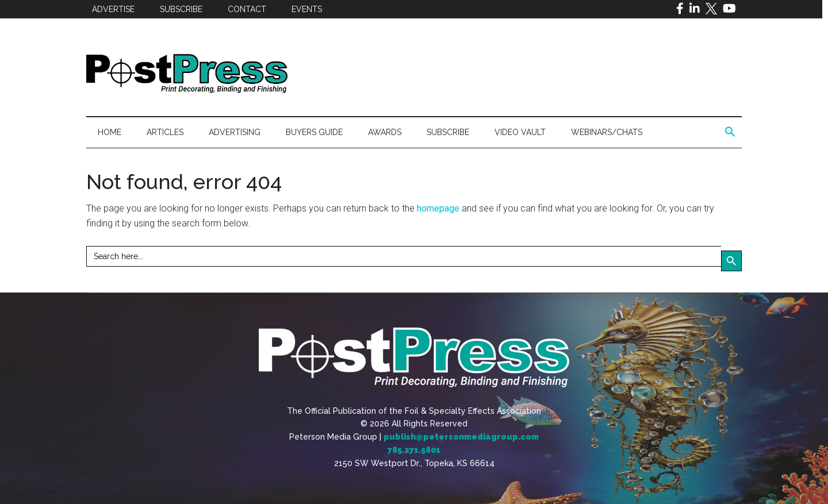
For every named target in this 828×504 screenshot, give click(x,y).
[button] (730, 132)
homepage (438, 208)
